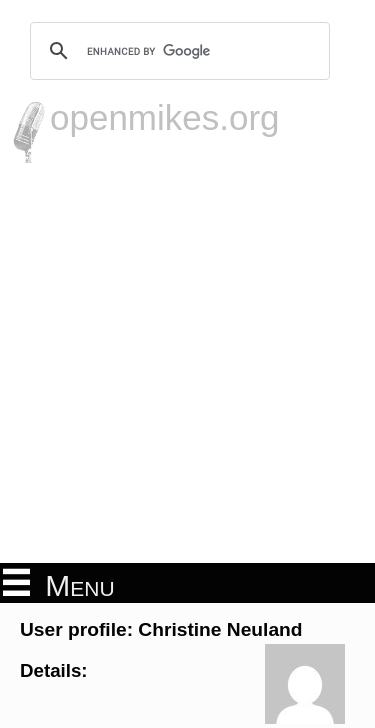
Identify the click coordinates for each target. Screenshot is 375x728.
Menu (59, 584)
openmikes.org (165, 117)
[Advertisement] (187, 360)
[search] (177, 51)
